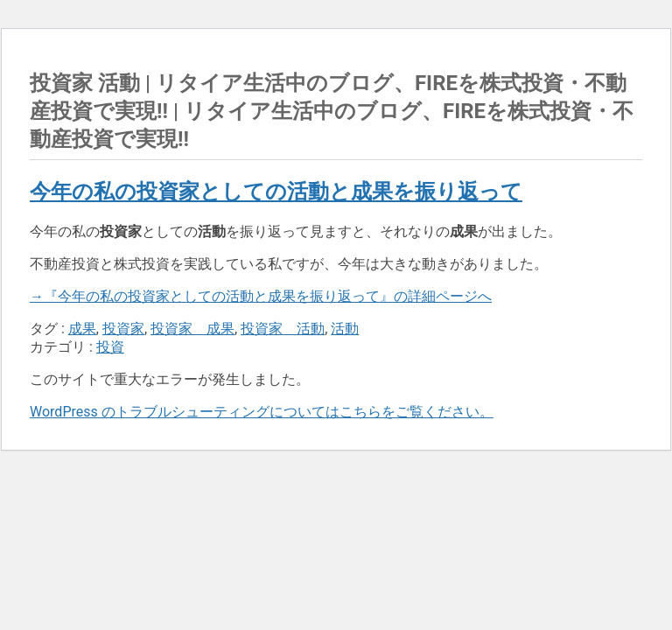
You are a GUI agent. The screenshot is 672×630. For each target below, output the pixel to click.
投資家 (123, 329)
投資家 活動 (283, 329)
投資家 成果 (192, 329)
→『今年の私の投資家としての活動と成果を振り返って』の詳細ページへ (261, 296)
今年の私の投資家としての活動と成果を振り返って (276, 192)
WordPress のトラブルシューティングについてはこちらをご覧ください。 (262, 412)
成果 (82, 329)
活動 (345, 329)
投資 (110, 347)
